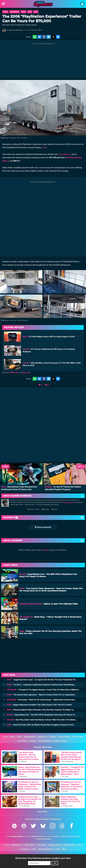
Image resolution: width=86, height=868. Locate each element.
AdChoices (65, 837)
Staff (19, 737)
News (5, 12)
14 (15, 637)
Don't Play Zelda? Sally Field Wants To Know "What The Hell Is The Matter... (42, 720)
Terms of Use (78, 737)
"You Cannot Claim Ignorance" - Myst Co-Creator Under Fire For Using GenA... (42, 695)
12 (15, 622)
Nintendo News (70, 845)
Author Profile (34, 509)
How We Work (30, 737)
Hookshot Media (17, 837)
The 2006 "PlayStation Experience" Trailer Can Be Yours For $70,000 (42, 19)
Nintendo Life (17, 845)
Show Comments (43, 527)
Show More (43, 812)
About (12, 737)
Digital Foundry (55, 845)
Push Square (30, 845)
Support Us (42, 737)
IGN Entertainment (38, 837)
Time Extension (68, 502)
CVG (58, 849)
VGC (34, 849)
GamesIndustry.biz (46, 849)
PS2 (36, 12)
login (46, 550)
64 (14, 594)
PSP (30, 12)
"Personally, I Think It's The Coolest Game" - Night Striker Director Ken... (42, 700)
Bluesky (45, 509)
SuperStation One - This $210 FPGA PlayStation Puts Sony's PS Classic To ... (42, 715)
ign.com (26, 372)
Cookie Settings (45, 741)
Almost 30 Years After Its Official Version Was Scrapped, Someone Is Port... (41, 725)
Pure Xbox (42, 845)
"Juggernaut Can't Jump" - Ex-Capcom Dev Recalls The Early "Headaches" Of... (42, 680)
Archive (33, 741)
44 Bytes (56, 837)
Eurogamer (25, 849)
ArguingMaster (65, 154)
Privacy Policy (64, 737)
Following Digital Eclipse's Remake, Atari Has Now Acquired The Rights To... (41, 710)
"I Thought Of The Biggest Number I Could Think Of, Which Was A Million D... (43, 690)
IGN (44, 147)
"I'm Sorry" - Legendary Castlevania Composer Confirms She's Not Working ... (42, 685)
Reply (54, 509)
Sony (23, 12)
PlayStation (15, 12)
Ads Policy (23, 741)
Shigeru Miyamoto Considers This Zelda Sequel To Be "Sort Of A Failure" (40, 705)
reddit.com (14, 372)
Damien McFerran (16, 30)
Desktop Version (61, 741)
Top (5, 737)
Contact (53, 737)
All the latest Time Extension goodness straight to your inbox (43, 858)
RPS (64, 849)
